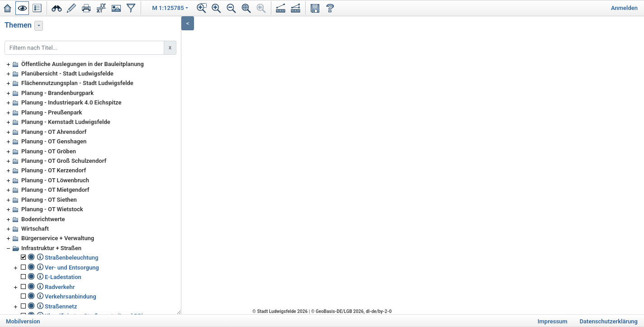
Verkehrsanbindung (71, 296)
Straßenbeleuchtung (71, 258)
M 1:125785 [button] (168, 8)
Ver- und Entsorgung (72, 268)
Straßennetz (61, 306)
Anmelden (624, 8)
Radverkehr (60, 287)
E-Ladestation (63, 277)
